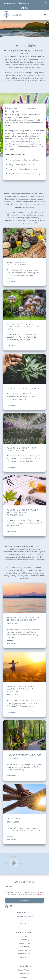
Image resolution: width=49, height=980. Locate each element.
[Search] (46, 3)
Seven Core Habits (25, 933)
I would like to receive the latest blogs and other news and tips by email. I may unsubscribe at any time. (26, 893)
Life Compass (25, 913)
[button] (45, 15)
